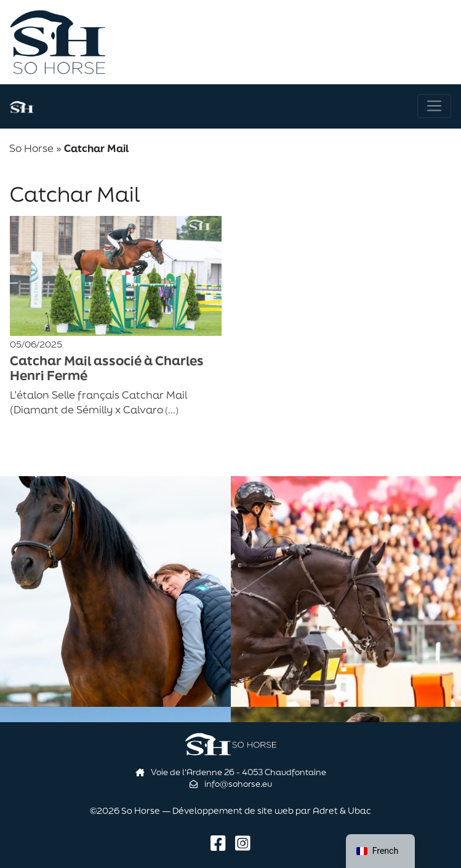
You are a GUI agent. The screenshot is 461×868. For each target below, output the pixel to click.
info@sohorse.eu (231, 784)
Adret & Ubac (342, 810)
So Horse (31, 148)
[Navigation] (434, 106)
